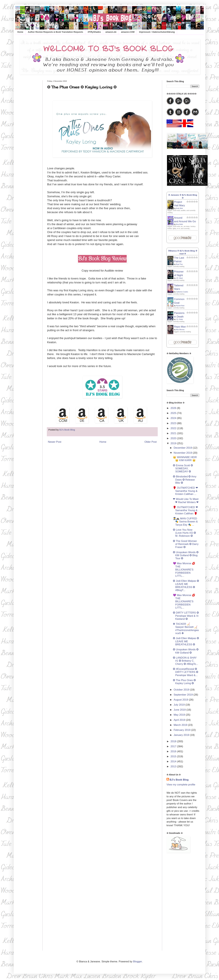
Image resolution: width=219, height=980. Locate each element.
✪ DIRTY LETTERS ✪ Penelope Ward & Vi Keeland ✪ (186, 616)
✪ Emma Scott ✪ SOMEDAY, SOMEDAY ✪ (183, 469)
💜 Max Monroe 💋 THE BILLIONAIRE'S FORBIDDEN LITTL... (184, 570)
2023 (174, 423)
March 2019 (181, 725)
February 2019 (182, 730)
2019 (174, 443)
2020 (174, 438)
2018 (174, 741)
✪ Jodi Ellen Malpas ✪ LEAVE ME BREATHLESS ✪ (186, 641)
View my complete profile (181, 785)
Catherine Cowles (182, 292)
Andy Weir (179, 208)
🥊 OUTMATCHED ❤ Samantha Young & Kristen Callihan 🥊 (185, 510)
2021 (174, 433)
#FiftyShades (94, 32)
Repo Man (180, 327)
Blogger (137, 962)
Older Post (151, 442)
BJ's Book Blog (179, 780)
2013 (174, 766)
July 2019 (180, 705)
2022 (174, 428)
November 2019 (183, 453)
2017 (174, 746)
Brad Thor (179, 264)
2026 (174, 408)
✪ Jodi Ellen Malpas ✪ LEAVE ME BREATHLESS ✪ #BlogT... (186, 586)
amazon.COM (128, 32)
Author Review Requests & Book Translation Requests (55, 32)
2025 (174, 413)
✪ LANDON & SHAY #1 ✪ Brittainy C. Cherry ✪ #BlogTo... (185, 661)
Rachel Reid (180, 306)
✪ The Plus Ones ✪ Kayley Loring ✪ (184, 682)
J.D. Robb (179, 319)
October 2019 (182, 690)
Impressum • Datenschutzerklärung (157, 32)
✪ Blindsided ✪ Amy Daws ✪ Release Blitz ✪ (185, 480)
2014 (174, 761)
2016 (174, 751)
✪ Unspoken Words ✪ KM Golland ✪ (186, 651)
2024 (174, 418)
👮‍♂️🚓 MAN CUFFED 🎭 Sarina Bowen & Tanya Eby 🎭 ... (185, 522)
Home (20, 32)
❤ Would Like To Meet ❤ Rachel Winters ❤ (186, 501)
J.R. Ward (179, 278)
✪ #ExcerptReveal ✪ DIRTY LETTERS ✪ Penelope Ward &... (185, 672)
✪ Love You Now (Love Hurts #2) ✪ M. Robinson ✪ (184, 533)
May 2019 (180, 715)
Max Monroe (180, 330)
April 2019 (180, 720)
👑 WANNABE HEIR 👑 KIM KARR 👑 (185, 459)
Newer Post (55, 442)
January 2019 (182, 735)
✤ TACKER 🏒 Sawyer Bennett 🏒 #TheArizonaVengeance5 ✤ (186, 629)
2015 (174, 756)
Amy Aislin (179, 224)
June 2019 (180, 710)
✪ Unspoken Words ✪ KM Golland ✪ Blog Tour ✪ (186, 555)
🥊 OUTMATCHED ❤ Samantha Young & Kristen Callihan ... (185, 491)
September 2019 (184, 695)
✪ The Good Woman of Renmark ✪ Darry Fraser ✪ (186, 544)
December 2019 (183, 448)
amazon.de (111, 32)
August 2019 (181, 700)
